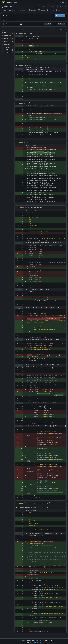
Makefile (27, 33)
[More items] (65, 10)
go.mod (26, 103)
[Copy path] (31, 33)
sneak (6, 7)
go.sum (26, 143)
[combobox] (57, 30)
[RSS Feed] (37, 7)
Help (16, 2)
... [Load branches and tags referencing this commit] (4, 20)
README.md (27, 65)
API (40, 642)
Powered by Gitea (21, 640)
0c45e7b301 (61, 24)
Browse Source (60, 16)
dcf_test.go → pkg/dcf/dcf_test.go (36, 503)
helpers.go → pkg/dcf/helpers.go (36, 507)
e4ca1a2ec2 (48, 24)
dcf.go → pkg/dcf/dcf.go (33, 207)
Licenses (36, 642)
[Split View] (61, 30)
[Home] (3, 2)
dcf (11, 7)
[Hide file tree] (2, 30)
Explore (9, 2)
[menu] (65, 30)
